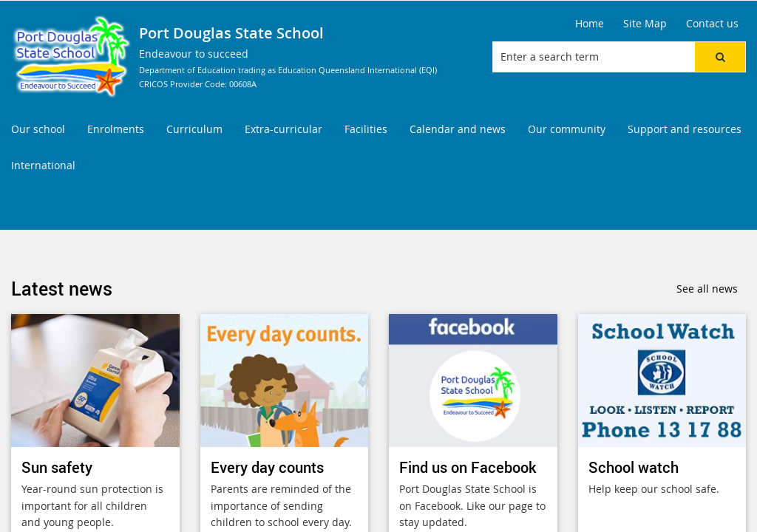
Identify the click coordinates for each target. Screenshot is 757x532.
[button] (720, 57)
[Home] (590, 24)
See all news (707, 289)
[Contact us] (712, 24)
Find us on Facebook (468, 467)
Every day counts (267, 467)
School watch (634, 467)
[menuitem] (38, 130)
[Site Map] (645, 24)
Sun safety (57, 467)
